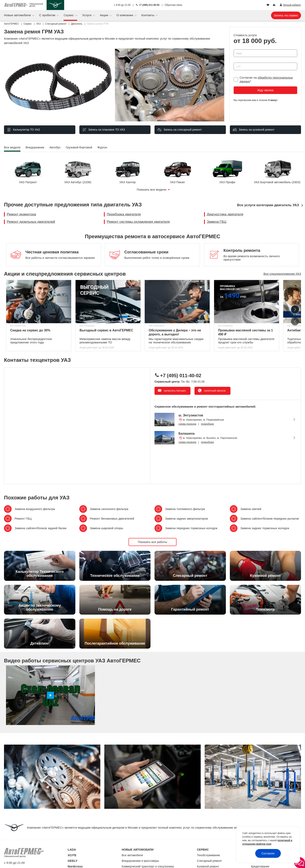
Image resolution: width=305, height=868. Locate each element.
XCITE (72, 855)
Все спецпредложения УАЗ (282, 274)
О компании (125, 15)
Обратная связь (173, 5)
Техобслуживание (208, 855)
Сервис (69, 15)
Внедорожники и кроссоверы (140, 861)
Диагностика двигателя (225, 214)
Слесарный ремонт (209, 861)
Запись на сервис (286, 15)
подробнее (207, 424)
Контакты (148, 15)
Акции (104, 15)
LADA (72, 849)
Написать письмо (174, 391)
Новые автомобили (18, 15)
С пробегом (48, 15)
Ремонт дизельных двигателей (31, 222)
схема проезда (187, 424)
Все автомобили (132, 855)
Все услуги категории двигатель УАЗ (268, 205)
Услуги (87, 15)
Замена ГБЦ (217, 222)
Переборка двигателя (124, 214)
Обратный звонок (214, 391)
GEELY (72, 861)
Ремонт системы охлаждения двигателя (138, 222)
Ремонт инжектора (21, 214)
